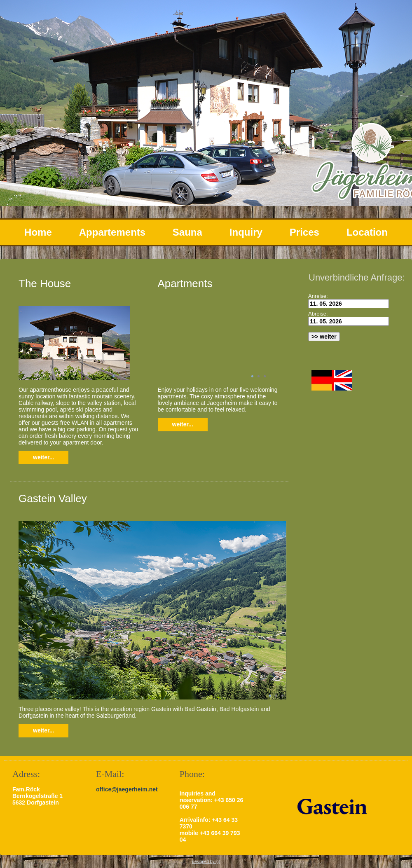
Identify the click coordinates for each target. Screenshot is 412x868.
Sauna (187, 232)
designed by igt (206, 862)
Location (367, 232)
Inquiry (246, 232)
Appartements (112, 232)
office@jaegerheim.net (127, 789)
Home (38, 232)
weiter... (43, 457)
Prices (304, 232)
